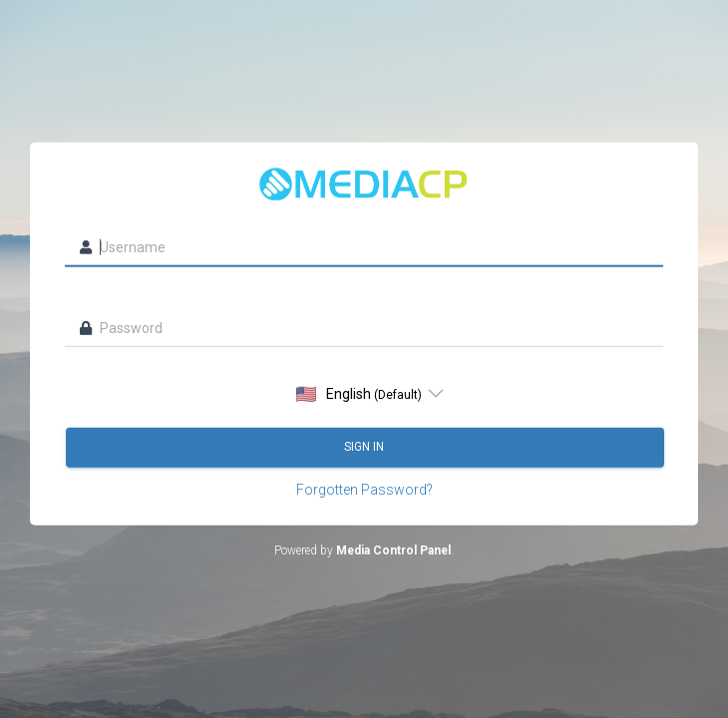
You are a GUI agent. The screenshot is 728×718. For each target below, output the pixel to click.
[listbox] (364, 393)
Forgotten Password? (364, 489)
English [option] (359, 393)
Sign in (365, 447)
